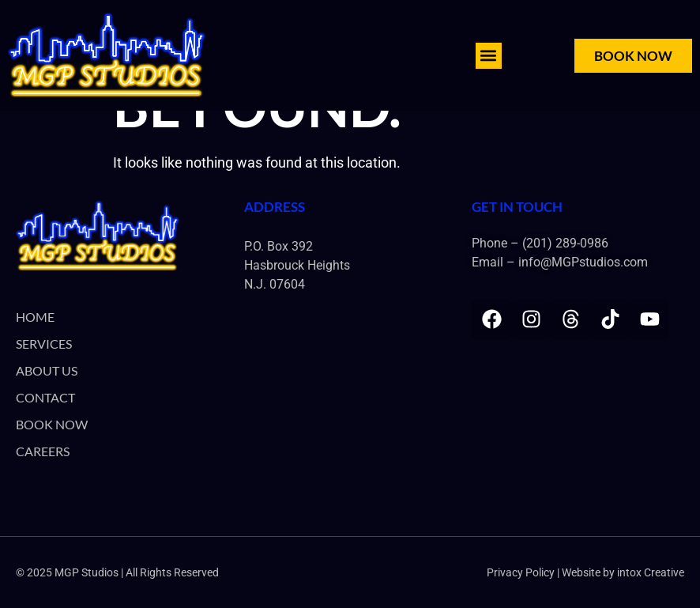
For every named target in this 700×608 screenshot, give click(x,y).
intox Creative (651, 572)
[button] (489, 56)
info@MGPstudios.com (583, 262)
